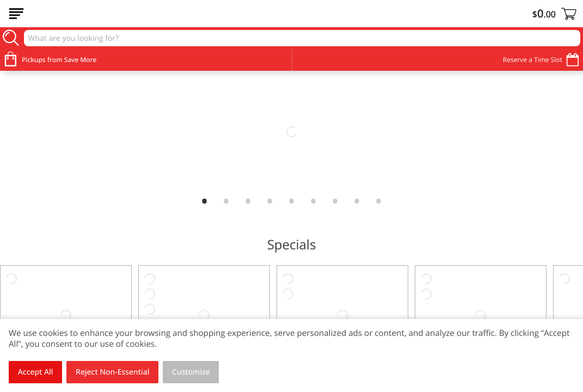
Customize (191, 372)
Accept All (36, 372)
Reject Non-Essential (112, 372)
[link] (291, 132)
